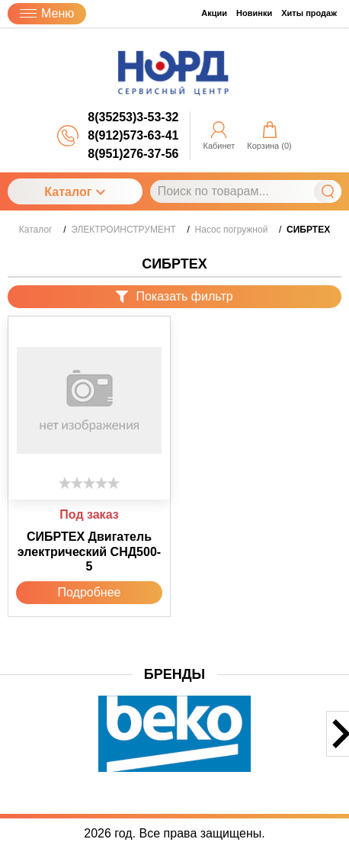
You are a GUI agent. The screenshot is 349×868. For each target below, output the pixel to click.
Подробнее (90, 592)
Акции (214, 13)
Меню (47, 13)
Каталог (75, 192)
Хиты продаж (309, 13)
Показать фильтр (174, 296)
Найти (328, 191)
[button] (10, 747)
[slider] (89, 483)
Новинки (254, 13)
